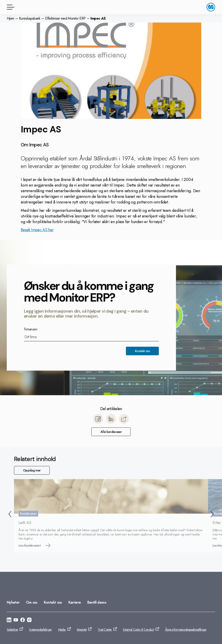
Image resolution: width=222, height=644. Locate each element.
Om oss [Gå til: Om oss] (32, 602)
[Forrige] (9, 515)
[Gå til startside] (211, 7)
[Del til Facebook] (98, 419)
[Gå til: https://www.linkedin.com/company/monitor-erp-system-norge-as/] (9, 621)
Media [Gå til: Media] (62, 630)
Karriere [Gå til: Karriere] (75, 602)
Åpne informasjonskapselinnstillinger (186, 630)
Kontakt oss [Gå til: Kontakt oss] (53, 602)
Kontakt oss (142, 351)
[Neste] (213, 515)
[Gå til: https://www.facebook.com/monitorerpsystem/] (23, 621)
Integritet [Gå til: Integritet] (82, 630)
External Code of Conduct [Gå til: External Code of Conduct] (138, 630)
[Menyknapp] (10, 7)
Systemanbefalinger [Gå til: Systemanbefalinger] (40, 630)
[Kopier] (124, 419)
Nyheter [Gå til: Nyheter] (13, 602)
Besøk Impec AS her (37, 230)
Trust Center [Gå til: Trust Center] (105, 630)
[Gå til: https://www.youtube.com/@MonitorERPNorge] (16, 621)
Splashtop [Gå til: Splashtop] (12, 630)
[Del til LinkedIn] (111, 419)
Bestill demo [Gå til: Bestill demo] (97, 602)
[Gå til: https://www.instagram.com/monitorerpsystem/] (29, 621)
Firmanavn (31, 329)
